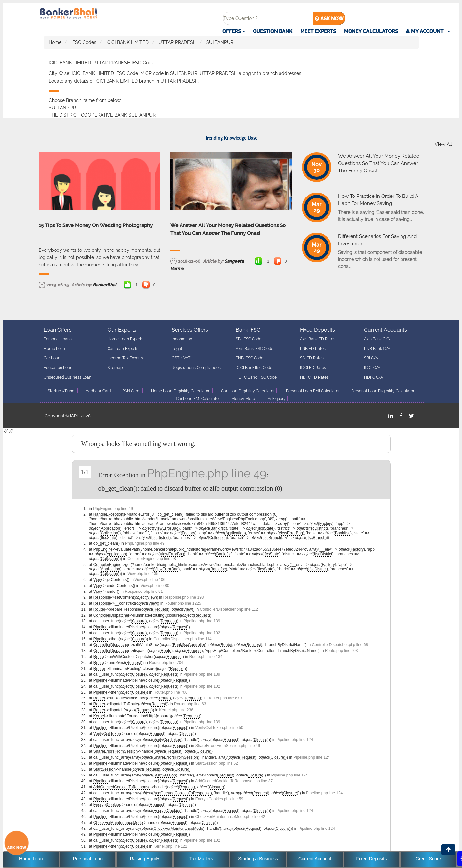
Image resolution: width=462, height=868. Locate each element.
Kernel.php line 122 (170, 846)
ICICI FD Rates (313, 368)
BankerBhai (104, 285)
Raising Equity (145, 859)
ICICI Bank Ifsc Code (254, 368)
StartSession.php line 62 (217, 763)
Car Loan (52, 358)
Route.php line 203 (341, 651)
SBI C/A (371, 358)
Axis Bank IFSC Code (255, 349)
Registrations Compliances (196, 368)
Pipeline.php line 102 (202, 633)
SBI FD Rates (312, 358)
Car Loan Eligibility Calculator (248, 391)
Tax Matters (201, 859)
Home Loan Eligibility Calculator (180, 391)
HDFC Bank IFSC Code (256, 377)
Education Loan (58, 368)
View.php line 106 (150, 580)
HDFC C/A (374, 377)
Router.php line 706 (170, 692)
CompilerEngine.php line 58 (151, 559)
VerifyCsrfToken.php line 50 (219, 728)
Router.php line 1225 (183, 603)
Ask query (277, 399)
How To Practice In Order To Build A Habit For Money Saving (378, 200)
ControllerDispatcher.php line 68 (340, 645)
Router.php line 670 (225, 698)
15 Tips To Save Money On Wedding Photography (96, 225)
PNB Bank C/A (377, 349)
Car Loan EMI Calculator (198, 399)
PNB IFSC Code (250, 358)
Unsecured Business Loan (68, 377)
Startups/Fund (61, 391)
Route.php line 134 (206, 657)
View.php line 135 (143, 574)
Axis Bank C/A (377, 339)
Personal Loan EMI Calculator (313, 391)
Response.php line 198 (184, 597)
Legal (177, 349)
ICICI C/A (372, 368)
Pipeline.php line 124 (295, 740)
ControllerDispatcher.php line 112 (229, 609)
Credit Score (428, 859)
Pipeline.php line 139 (202, 621)
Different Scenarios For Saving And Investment (377, 240)
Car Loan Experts (123, 349)
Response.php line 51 (144, 592)
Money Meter (244, 399)
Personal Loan (88, 859)
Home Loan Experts (125, 339)
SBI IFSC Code (249, 339)
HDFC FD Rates (314, 377)
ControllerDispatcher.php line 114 (182, 639)
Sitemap (115, 368)
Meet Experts (318, 31)
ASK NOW (329, 19)
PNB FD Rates (313, 349)
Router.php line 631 (191, 704)
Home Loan (54, 349)
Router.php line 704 (166, 663)
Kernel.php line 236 (176, 710)
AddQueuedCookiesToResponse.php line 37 (234, 781)
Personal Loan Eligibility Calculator (383, 391)
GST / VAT (181, 358)
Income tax (182, 339)
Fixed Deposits (372, 859)
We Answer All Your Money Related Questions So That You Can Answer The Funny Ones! (228, 229)
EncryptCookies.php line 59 (219, 799)
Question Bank (273, 31)
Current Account (315, 859)
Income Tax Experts (125, 358)
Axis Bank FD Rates (318, 339)
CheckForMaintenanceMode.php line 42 (230, 817)
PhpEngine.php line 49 (207, 473)
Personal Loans (58, 339)
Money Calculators (371, 31)
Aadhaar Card (98, 391)
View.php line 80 (155, 586)
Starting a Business (258, 859)
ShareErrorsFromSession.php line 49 (228, 746)
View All (443, 144)
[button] (428, 31)
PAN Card (131, 391)
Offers (234, 31)
